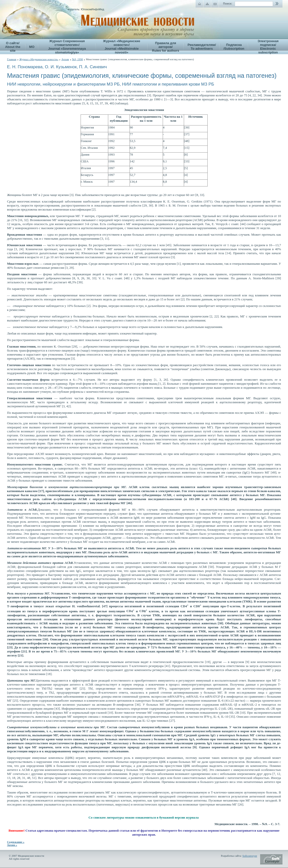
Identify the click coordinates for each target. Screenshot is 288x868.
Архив (65, 59)
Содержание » (16, 842)
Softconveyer (250, 856)
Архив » (12, 845)
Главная (12, 59)
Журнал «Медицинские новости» (39, 59)
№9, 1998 (78, 59)
